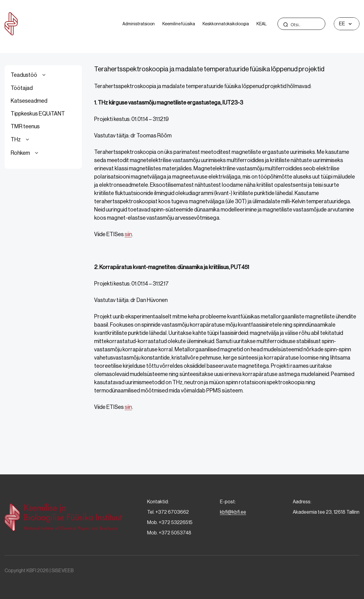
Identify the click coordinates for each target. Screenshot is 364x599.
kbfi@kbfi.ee (233, 512)
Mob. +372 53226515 (170, 522)
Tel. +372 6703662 (168, 512)
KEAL (262, 24)
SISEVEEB (63, 571)
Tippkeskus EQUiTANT (38, 114)
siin (128, 234)
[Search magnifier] (285, 24)
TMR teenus (25, 126)
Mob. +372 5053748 (169, 533)
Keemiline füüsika (179, 24)
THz (21, 140)
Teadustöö (29, 75)
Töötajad (22, 88)
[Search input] (313, 25)
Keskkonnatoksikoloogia (226, 24)
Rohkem (25, 153)
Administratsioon (139, 24)
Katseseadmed (29, 101)
